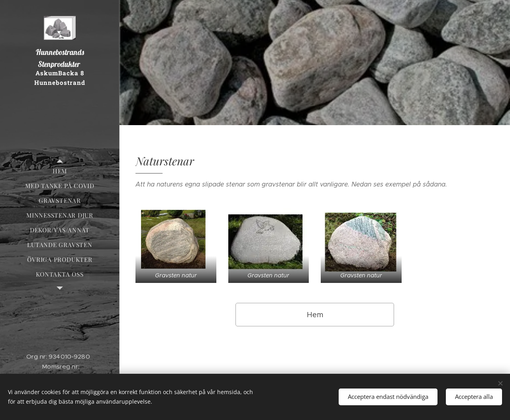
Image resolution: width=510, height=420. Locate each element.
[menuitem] (60, 171)
